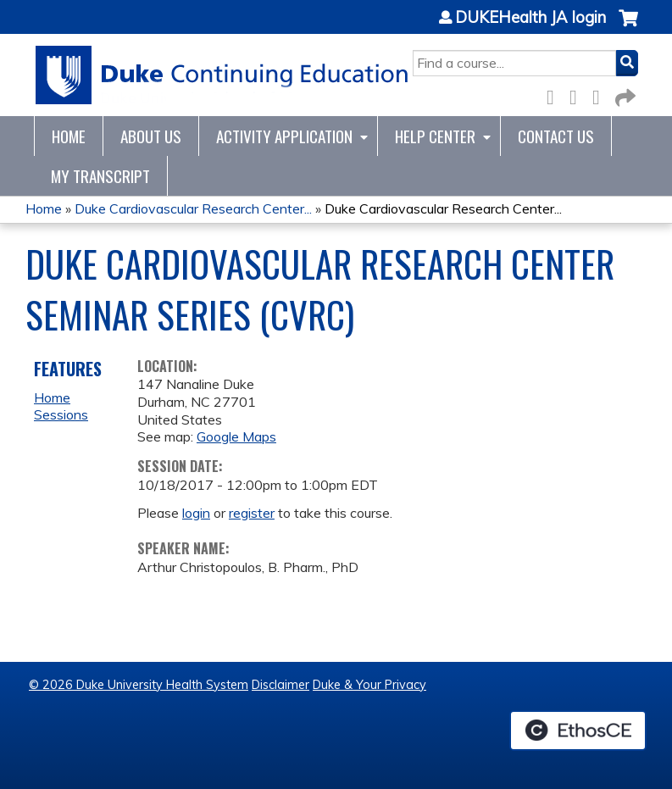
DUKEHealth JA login (530, 18)
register (252, 513)
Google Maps (236, 436)
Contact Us (556, 136)
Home (69, 136)
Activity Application (284, 136)
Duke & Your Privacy (369, 685)
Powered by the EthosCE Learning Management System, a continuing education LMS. (578, 731)
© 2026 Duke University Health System (139, 685)
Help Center (435, 136)
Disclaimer (280, 685)
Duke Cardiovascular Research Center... (193, 208)
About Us (151, 136)
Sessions (61, 414)
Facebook (555, 94)
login (196, 513)
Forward (624, 94)
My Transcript (100, 176)
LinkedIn (601, 94)
